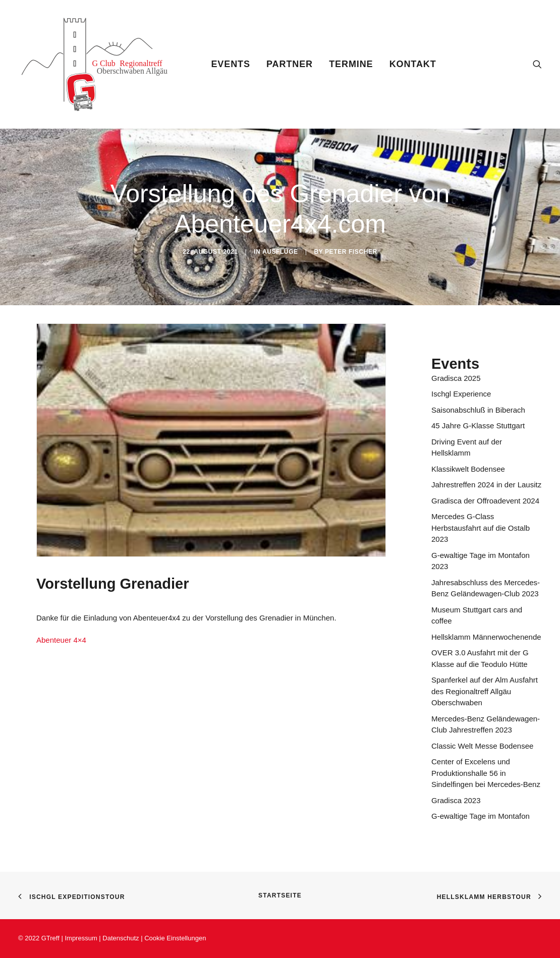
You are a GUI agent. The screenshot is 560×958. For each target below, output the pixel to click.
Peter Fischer (351, 252)
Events (230, 64)
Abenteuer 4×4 (61, 640)
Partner (290, 64)
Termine (351, 64)
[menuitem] (230, 64)
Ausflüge (280, 252)
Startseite (280, 895)
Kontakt (413, 64)
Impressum (81, 938)
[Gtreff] (102, 64)
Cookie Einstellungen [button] (175, 938)
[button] (537, 64)
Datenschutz (122, 938)
